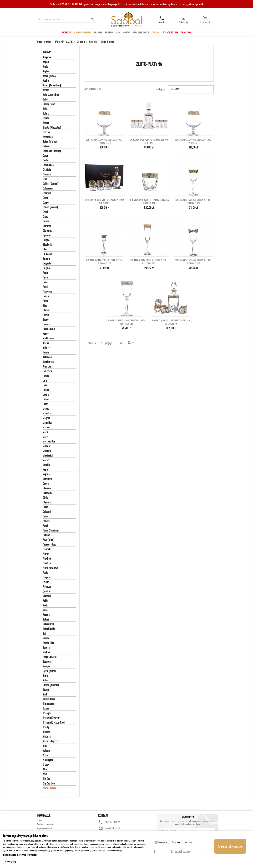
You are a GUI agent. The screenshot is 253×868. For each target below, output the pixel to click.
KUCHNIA (98, 32)
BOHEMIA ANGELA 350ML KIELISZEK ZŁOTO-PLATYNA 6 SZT (193, 201)
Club (45, 179)
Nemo (45, 470)
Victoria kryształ (51, 741)
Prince (46, 582)
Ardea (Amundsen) (52, 85)
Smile (45, 676)
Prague (46, 577)
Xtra (45, 769)
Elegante (47, 263)
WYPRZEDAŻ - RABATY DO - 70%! (177, 32)
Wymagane (163, 842)
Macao (46, 409)
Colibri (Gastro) (50, 184)
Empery (46, 259)
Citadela (47, 170)
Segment (47, 662)
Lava (45, 385)
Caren (45, 156)
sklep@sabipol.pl (112, 828)
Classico (47, 174)
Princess (47, 587)
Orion (45, 516)
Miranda (47, 451)
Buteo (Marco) (50, 142)
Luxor (45, 404)
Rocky (46, 605)
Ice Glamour (49, 338)
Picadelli (47, 549)
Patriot (46, 535)
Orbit (45, 507)
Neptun (46, 474)
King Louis (48, 367)
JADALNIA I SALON (113, 32)
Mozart (46, 460)
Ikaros (46, 343)
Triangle (47, 713)
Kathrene (47, 357)
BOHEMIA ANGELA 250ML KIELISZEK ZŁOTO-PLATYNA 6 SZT (193, 262)
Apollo (46, 81)
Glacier (46, 310)
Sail (44, 634)
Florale (46, 296)
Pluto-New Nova (50, 568)
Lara (45, 381)
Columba (47, 193)
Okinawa (47, 488)
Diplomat (47, 231)
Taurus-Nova (49, 699)
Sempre (46, 666)
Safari (46, 620)
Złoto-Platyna (49, 788)
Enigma (46, 268)
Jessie (46, 352)
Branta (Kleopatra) (52, 128)
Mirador (47, 446)
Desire (46, 221)
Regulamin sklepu (44, 828)
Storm (46, 690)
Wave (45, 755)
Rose (45, 610)
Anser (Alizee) (49, 76)
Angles (46, 71)
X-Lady (46, 765)
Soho (45, 680)
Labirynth (47, 371)
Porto (45, 573)
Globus (46, 315)
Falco (45, 278)
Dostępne (191, 89)
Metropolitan (49, 442)
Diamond (47, 226)
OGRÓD (126, 32)
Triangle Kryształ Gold (54, 723)
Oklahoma (48, 493)
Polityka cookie (9, 855)
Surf (45, 694)
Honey (46, 334)
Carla (45, 160)
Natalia (46, 465)
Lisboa (46, 390)
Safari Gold (48, 624)
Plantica (47, 563)
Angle (45, 67)
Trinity (46, 727)
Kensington (48, 362)
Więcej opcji (12, 861)
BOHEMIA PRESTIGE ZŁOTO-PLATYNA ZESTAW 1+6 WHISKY (104, 201)
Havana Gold (49, 329)
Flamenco (47, 292)
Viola (45, 746)
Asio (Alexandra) (51, 95)
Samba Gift (48, 643)
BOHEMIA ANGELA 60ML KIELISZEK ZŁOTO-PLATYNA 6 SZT (104, 262)
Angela (46, 62)
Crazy (45, 217)
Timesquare (48, 704)
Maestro (47, 413)
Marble (46, 427)
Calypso (46, 146)
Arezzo (46, 90)
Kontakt (103, 815)
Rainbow (47, 596)
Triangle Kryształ (51, 718)
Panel (45, 526)
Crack (45, 212)
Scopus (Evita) (49, 657)
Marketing (189, 842)
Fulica (45, 301)
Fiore (45, 282)
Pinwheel (47, 559)
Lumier (46, 399)
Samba (46, 638)
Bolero (46, 114)
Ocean (46, 484)
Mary (45, 437)
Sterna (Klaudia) (51, 685)
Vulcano (46, 751)
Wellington (48, 760)
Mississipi (48, 456)
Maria (45, 432)
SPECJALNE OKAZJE (141, 32)
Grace (46, 320)
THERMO (156, 32)
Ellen (45, 249)
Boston (46, 123)
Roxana (46, 615)
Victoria (47, 737)
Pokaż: (122, 343)
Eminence (47, 254)
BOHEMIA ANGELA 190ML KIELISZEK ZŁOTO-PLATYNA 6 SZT (149, 262)
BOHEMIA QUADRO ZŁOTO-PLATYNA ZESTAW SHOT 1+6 (149, 141)
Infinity (46, 348)
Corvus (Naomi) (50, 207)
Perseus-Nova (49, 545)
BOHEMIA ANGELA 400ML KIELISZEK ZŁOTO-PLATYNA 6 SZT (104, 141)
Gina (45, 306)
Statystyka (176, 842)
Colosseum (48, 189)
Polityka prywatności (28, 855)
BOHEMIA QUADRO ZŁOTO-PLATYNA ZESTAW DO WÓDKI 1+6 (171, 322)
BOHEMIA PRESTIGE (83, 32)
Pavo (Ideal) (48, 540)
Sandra (46, 648)
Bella (45, 109)
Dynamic (47, 235)
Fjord (45, 287)
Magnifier (47, 423)
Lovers (46, 395)
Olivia (45, 498)
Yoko (45, 774)
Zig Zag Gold (49, 784)
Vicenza (46, 732)
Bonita (46, 118)
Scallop (46, 652)
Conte (45, 198)
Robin (45, 601)
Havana (46, 324)
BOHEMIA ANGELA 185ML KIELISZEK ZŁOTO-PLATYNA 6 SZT (127, 322)
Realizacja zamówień (46, 824)
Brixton (46, 132)
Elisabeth (47, 245)
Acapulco (47, 57)
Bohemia (47, 52)
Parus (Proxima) (51, 531)
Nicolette (47, 479)
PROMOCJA (66, 32)
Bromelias (48, 137)
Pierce (46, 554)
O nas (39, 820)
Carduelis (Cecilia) (52, 151)
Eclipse (46, 240)
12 (131, 343)
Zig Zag (46, 779)
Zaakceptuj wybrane (181, 852)
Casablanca (48, 165)
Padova (46, 521)
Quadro (46, 591)
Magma (46, 418)
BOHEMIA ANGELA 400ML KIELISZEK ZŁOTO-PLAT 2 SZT (193, 141)
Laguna (46, 376)
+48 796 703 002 (112, 822)
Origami (47, 512)
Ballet (46, 100)
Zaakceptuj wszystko (230, 846)
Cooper (46, 203)
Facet (45, 273)
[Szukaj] (66, 19)
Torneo (46, 709)
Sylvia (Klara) (49, 671)
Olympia (47, 502)
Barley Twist (49, 104)
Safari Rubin (49, 629)
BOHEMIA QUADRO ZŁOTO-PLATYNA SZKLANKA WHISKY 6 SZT (149, 201)
